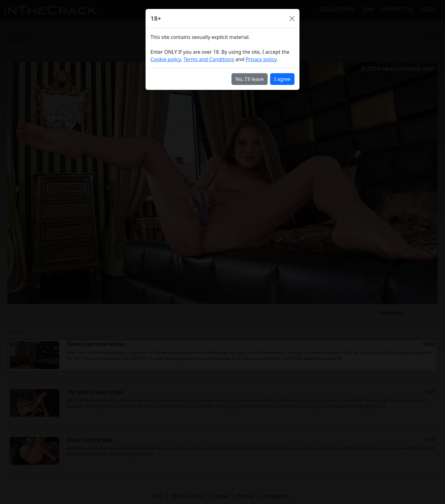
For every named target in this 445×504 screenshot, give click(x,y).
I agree (282, 79)
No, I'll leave (250, 79)
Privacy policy (261, 59)
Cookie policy (166, 59)
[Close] (292, 19)
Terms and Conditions (209, 59)
